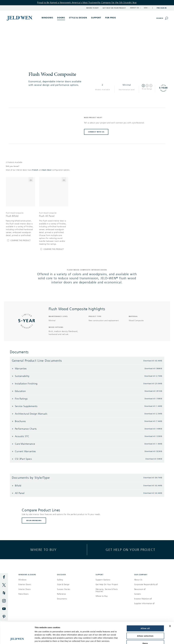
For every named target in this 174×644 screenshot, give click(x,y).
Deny (145, 623)
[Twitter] (4, 585)
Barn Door (47, 170)
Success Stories (64, 589)
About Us (138, 580)
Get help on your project (130, 550)
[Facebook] (4, 577)
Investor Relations (143, 599)
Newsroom (140, 589)
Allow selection (145, 616)
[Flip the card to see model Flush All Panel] (64, 180)
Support (96, 18)
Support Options (103, 580)
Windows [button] (47, 18)
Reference (61, 594)
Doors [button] (61, 18)
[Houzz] (4, 593)
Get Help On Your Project (107, 584)
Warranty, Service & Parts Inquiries (107, 590)
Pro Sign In (162, 8)
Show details (41, 639)
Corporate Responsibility (146, 584)
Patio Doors (24, 594)
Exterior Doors (25, 584)
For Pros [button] (111, 18)
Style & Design (63, 584)
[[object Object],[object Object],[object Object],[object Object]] (21, 224)
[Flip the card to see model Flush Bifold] (31, 180)
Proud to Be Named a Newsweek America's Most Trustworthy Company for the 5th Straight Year (87, 3)
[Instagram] (4, 601)
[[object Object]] (20, 18)
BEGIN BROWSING (34, 520)
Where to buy (43, 550)
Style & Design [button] (78, 18)
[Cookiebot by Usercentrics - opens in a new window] (17, 639)
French (35, 170)
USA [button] (147, 8)
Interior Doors (25, 589)
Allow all (145, 608)
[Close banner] (170, 606)
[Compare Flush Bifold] (21, 241)
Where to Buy (92, 8)
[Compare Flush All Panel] (54, 249)
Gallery (60, 580)
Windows (22, 580)
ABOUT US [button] (136, 8)
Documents (62, 599)
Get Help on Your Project (114, 8)
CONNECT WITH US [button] (96, 132)
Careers (137, 594)
